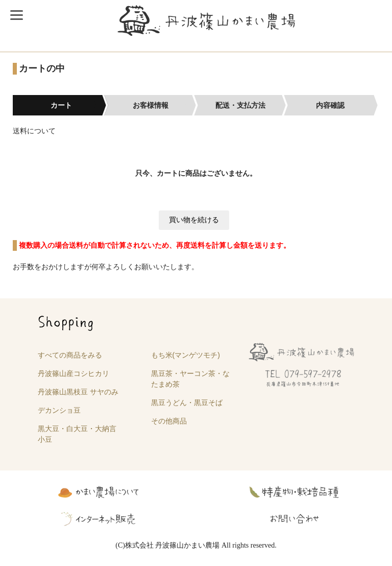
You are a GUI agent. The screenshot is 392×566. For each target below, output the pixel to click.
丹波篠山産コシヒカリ (73, 373)
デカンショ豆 (59, 410)
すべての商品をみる (70, 355)
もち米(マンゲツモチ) (186, 355)
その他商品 (169, 421)
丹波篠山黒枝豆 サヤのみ (78, 392)
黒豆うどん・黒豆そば (187, 403)
